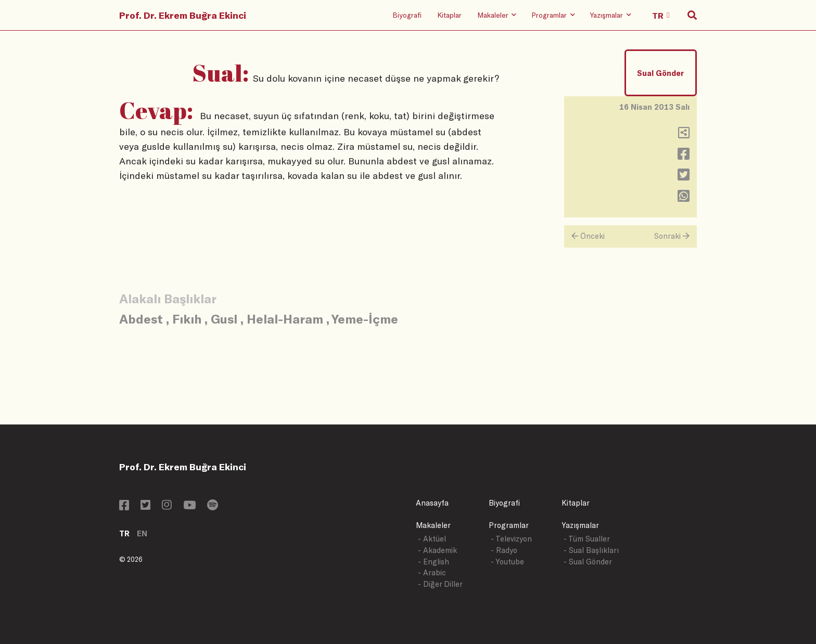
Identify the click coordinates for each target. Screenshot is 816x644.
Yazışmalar (580, 525)
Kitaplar (449, 15)
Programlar (509, 525)
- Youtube (507, 562)
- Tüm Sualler (587, 539)
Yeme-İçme (365, 319)
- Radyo (504, 550)
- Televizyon (511, 539)
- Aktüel (432, 539)
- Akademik (437, 550)
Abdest (141, 319)
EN (142, 533)
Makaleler (433, 525)
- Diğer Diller (440, 584)
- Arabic (432, 572)
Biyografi (407, 15)
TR (124, 533)
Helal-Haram (285, 319)
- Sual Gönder (588, 562)
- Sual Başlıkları (591, 550)
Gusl (224, 319)
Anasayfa (432, 503)
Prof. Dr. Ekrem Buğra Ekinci (183, 15)
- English (433, 562)
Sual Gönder (660, 73)
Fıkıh (187, 319)
